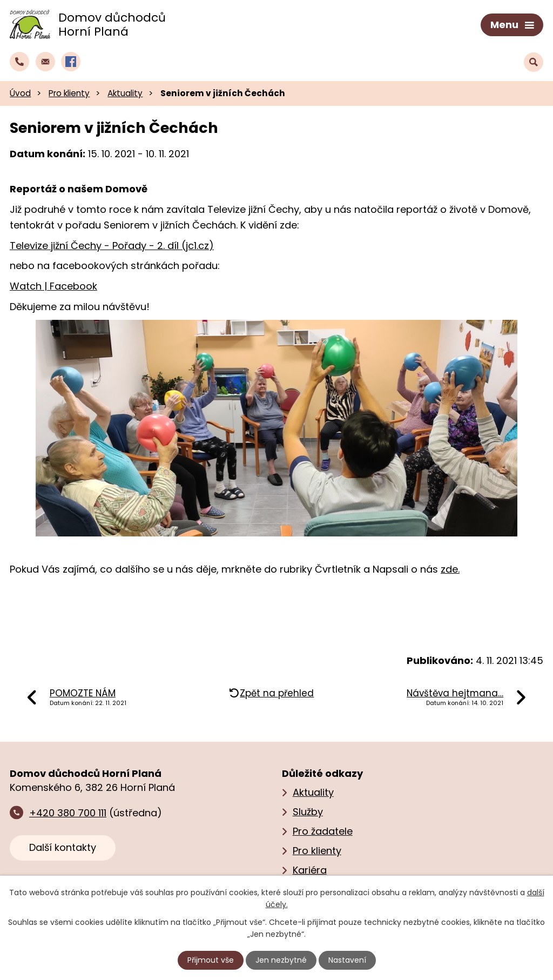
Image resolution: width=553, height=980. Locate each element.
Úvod (20, 93)
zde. (450, 569)
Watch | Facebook (53, 286)
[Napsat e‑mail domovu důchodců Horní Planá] (45, 62)
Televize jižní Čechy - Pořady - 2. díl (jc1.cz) (112, 246)
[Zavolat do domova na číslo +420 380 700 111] (19, 62)
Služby (308, 812)
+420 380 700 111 (68, 813)
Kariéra (310, 870)
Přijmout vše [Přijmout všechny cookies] (211, 960)
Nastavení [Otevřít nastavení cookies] (347, 960)
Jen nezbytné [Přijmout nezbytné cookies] (281, 960)
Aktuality (125, 93)
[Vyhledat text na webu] (534, 62)
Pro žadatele (323, 831)
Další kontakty (63, 847)
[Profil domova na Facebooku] (71, 62)
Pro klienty (69, 93)
